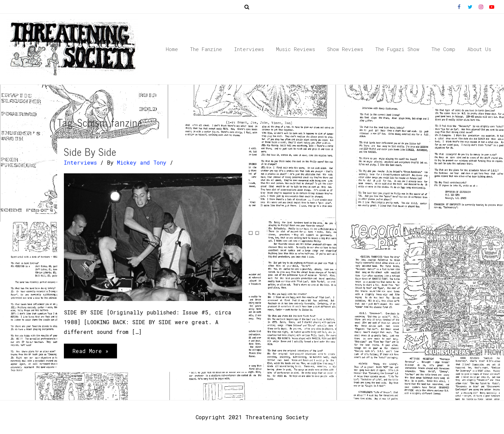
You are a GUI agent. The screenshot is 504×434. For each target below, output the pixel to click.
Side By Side (90, 151)
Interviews (80, 162)
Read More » (90, 352)
